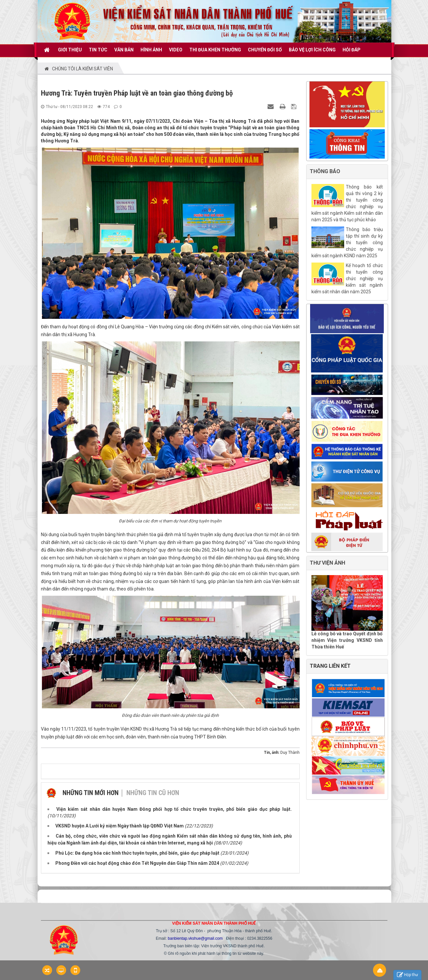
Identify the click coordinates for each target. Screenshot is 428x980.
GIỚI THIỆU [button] (70, 50)
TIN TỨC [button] (98, 50)
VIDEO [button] (176, 50)
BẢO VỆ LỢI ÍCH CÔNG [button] (312, 50)
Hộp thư (407, 975)
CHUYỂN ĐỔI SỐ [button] (265, 50)
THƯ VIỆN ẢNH (327, 563)
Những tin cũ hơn (153, 793)
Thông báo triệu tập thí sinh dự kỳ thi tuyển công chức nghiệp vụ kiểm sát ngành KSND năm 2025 (347, 243)
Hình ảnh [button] (151, 50)
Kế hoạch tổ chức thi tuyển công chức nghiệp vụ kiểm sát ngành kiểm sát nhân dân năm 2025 (347, 279)
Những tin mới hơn (91, 793)
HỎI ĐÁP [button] (352, 50)
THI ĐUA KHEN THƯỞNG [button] (215, 50)
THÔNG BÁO (325, 171)
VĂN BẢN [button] (124, 50)
